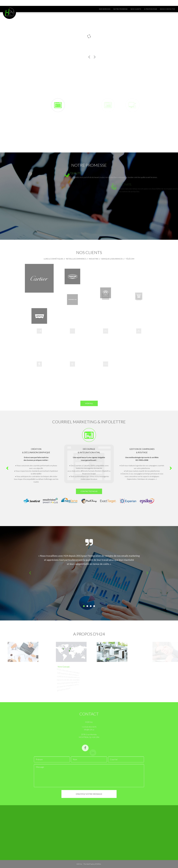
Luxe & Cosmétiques (53, 259)
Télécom (130, 259)
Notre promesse (121, 9)
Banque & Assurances (112, 259)
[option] (89, 462)
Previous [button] (7, 468)
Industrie (94, 259)
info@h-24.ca (34, 3)
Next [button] (171, 468)
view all (89, 403)
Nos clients (136, 9)
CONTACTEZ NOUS (89, 491)
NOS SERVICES (105, 9)
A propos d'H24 (151, 9)
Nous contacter (167, 9)
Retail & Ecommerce (76, 259)
